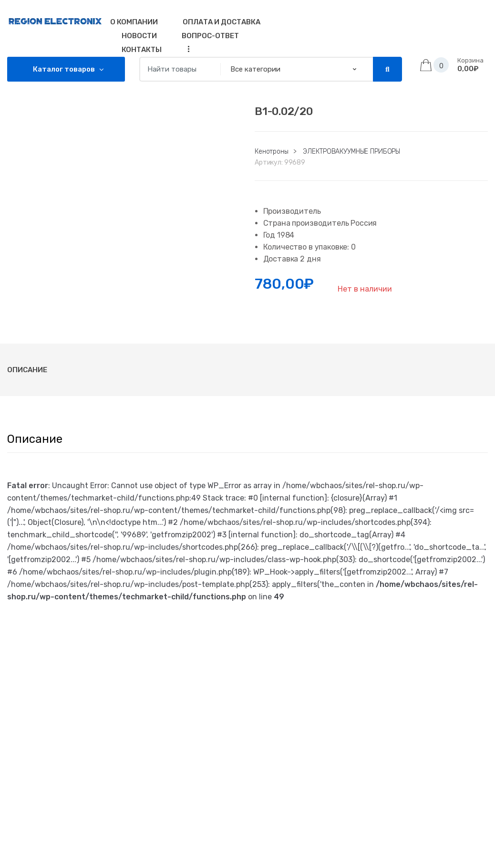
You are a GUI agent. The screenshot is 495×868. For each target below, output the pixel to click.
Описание (27, 370)
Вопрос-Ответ (210, 36)
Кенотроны (272, 152)
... (186, 49)
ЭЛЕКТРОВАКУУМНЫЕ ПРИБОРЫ (351, 152)
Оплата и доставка (222, 22)
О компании (134, 22)
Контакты (142, 50)
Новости (139, 36)
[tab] (27, 370)
